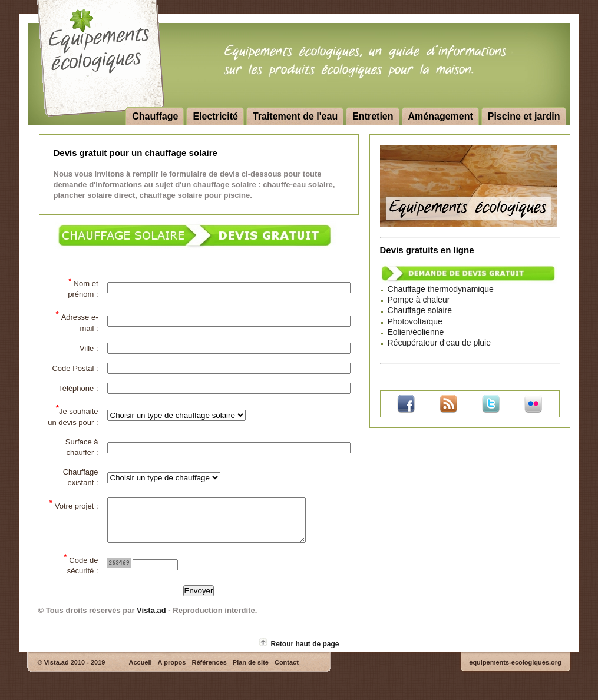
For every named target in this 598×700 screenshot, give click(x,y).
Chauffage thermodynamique (441, 289)
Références (209, 671)
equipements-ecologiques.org (515, 671)
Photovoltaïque (415, 321)
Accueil (140, 671)
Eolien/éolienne (416, 332)
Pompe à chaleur (419, 300)
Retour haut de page (305, 653)
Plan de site (251, 671)
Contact (287, 671)
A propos (172, 671)
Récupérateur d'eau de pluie (439, 343)
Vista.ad (151, 619)
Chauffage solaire (420, 310)
